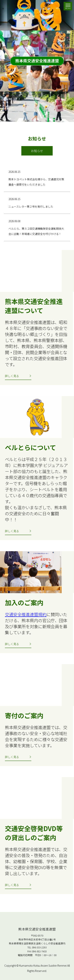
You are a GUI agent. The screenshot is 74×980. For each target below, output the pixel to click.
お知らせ (37, 151)
